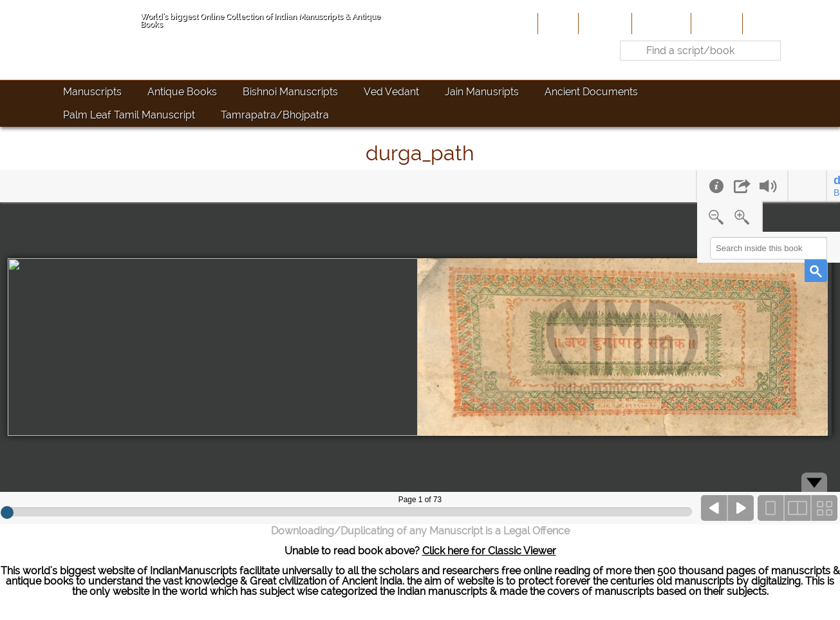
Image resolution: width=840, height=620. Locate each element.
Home (557, 23)
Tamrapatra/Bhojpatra (275, 115)
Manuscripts (92, 92)
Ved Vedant (391, 92)
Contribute (660, 23)
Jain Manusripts (482, 92)
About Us (604, 23)
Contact (765, 23)
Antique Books (182, 92)
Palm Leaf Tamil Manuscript (129, 115)
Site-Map (715, 23)
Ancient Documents (591, 92)
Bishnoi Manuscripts (290, 92)
